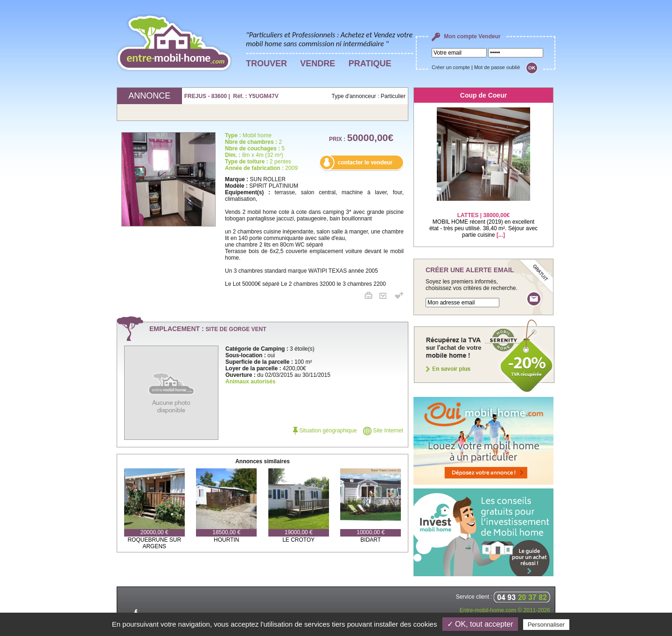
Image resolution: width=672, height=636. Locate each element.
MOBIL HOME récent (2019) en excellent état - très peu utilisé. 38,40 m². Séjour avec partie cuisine (483, 219)
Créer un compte (451, 67)
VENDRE (318, 64)
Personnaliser (546, 625)
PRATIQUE (370, 64)
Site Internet (383, 431)
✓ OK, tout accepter (480, 624)
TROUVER (266, 64)
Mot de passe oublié (497, 67)
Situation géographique (325, 431)
